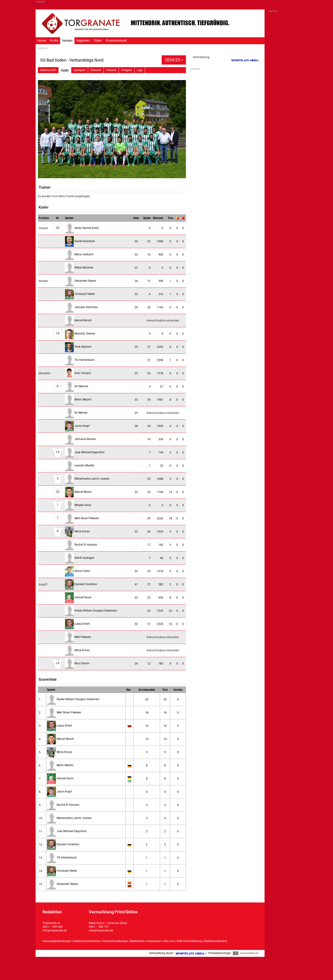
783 (161, 664)
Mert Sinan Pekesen (82, 518)
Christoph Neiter (80, 294)
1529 (160, 532)
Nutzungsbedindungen (57, 941)
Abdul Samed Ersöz (82, 228)
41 (136, 584)
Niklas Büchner (79, 268)
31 (149, 624)
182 (161, 545)
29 (136, 307)
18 (170, 518)
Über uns (169, 941)
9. (40, 805)
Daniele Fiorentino (81, 584)
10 (149, 255)
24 (136, 664)
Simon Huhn (78, 571)
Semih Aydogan (80, 558)
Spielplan (80, 70)
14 (170, 492)
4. (40, 739)
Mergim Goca (78, 505)
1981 (160, 400)
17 (149, 545)
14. (41, 871)
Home (42, 41)
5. (40, 752)
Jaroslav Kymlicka (81, 307)
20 (149, 307)
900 (161, 255)
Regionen (83, 41)
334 (161, 439)
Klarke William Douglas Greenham (91, 611)
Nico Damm (77, 663)
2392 (160, 347)
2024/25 (174, 60)
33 (136, 294)
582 (161, 584)
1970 (160, 571)
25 (136, 373)
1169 (160, 307)
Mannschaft (48, 70)
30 (136, 241)
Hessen (67, 41)
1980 (160, 241)
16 (149, 439)
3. (40, 726)
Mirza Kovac (77, 531)
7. (40, 779)
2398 (160, 360)
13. (41, 858)
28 (136, 426)
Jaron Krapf (77, 426)
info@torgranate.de (55, 930)
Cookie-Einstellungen (115, 941)
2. (40, 713)
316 (161, 294)
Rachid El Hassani (81, 545)
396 (161, 281)
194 (161, 453)
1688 (160, 479)
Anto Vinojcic (78, 373)
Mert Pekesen (78, 637)
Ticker (98, 41)
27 (149, 347)
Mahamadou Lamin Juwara (87, 479)
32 (136, 255)
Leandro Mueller (80, 465)
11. (41, 831)
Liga (140, 70)
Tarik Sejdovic (78, 347)
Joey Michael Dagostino (85, 452)
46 (162, 558)
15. (41, 884)
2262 (160, 518)
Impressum (154, 941)
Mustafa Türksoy (80, 334)
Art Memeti (77, 386)
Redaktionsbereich (216, 941)
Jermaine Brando (80, 439)
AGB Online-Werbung (189, 941)
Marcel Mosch (78, 320)
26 (136, 281)
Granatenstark (116, 41)
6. (40, 765)
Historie (111, 70)
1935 (160, 611)
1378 (160, 373)
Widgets (127, 70)
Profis (54, 41)
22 (149, 241)
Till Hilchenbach (80, 360)
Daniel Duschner (80, 241)
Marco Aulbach (79, 254)
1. (40, 699)
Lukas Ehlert (77, 624)
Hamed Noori (78, 597)
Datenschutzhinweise (87, 941)
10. (41, 818)
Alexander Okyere (80, 281)
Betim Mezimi (78, 399)
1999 (160, 426)
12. (41, 845)
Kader (65, 70)
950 (161, 598)
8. (40, 792)
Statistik (96, 70)
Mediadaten (138, 941)
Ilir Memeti (76, 413)
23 (136, 268)
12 (149, 281)
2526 (160, 624)
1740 (160, 492)
